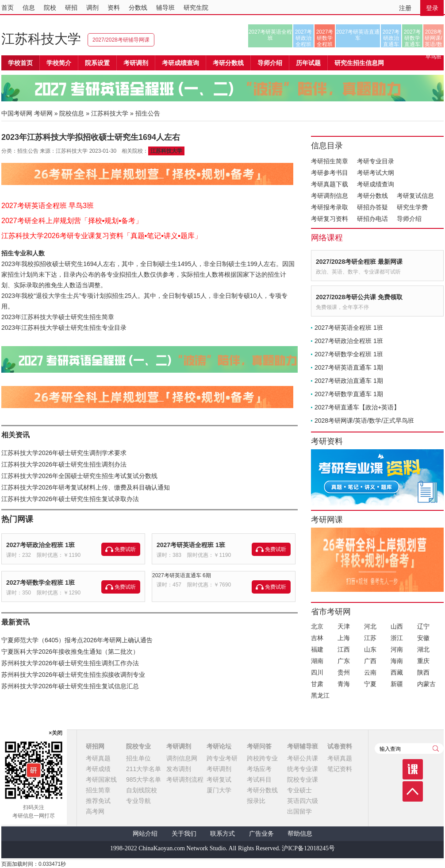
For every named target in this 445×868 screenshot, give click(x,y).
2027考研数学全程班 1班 (40, 583)
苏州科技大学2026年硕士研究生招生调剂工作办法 (70, 663)
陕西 (423, 672)
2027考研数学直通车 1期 (349, 394)
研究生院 (196, 8)
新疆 (397, 684)
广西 (370, 661)
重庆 (423, 661)
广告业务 (261, 834)
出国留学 (299, 811)
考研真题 (98, 758)
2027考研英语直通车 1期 (349, 367)
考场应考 (259, 769)
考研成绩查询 (376, 184)
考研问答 (259, 746)
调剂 (92, 8)
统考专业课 (303, 769)
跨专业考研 (222, 758)
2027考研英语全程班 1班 (191, 545)
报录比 (256, 801)
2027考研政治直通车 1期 (349, 381)
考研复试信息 (415, 196)
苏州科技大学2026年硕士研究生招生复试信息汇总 (70, 686)
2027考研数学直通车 (412, 38)
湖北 (423, 649)
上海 (344, 638)
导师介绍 (270, 63)
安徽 (423, 638)
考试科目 (259, 779)
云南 (370, 672)
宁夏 (370, 684)
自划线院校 (142, 790)
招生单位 (138, 758)
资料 (114, 8)
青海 (344, 684)
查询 (436, 748)
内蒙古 (426, 684)
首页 (8, 8)
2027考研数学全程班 (325, 38)
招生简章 (98, 790)
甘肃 (317, 684)
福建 (317, 649)
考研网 (43, 113)
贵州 (344, 672)
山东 (370, 649)
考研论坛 (219, 746)
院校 (50, 8)
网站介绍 (145, 834)
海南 (397, 661)
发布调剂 (179, 769)
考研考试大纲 (376, 173)
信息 (29, 8)
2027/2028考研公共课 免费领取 (359, 297)
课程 (413, 769)
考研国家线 (101, 779)
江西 (344, 649)
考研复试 (219, 779)
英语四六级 (303, 801)
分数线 (138, 8)
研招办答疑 (372, 207)
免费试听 (125, 549)
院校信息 (72, 113)
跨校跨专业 (262, 758)
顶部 (413, 791)
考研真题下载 (330, 184)
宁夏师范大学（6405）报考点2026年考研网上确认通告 (77, 640)
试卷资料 (340, 746)
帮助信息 (300, 834)
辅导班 (165, 8)
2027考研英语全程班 (270, 35)
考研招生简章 (330, 161)
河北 (370, 626)
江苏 (370, 638)
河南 (397, 649)
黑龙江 (320, 695)
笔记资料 (340, 769)
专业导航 (138, 801)
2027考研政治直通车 (391, 38)
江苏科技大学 (41, 39)
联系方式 (222, 834)
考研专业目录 (376, 161)
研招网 (95, 746)
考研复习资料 (330, 219)
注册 (405, 8)
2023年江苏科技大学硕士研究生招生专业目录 (64, 328)
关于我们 (184, 834)
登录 (432, 8)
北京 (317, 626)
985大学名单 (144, 779)
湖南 (317, 661)
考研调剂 (136, 63)
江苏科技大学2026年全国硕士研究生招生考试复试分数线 (79, 476)
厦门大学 (219, 790)
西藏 (397, 672)
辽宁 (423, 626)
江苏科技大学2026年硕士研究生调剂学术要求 (64, 453)
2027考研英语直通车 (358, 35)
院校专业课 (303, 779)
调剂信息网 (182, 758)
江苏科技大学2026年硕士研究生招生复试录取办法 (70, 499)
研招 (71, 8)
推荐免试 (98, 801)
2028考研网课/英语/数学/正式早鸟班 (433, 38)
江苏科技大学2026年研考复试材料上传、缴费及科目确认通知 (86, 487)
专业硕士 (299, 790)
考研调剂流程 (185, 779)
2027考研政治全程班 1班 (40, 545)
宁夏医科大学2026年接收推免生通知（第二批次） (70, 652)
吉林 (317, 638)
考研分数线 (372, 196)
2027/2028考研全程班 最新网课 (359, 262)
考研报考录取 (330, 207)
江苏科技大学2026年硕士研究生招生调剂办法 (64, 464)
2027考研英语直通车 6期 (182, 575)
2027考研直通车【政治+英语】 (357, 407)
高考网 (95, 811)
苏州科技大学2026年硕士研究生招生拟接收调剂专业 (73, 675)
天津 (344, 626)
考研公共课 (303, 758)
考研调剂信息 (330, 196)
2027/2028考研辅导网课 (121, 40)
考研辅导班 (303, 746)
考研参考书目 (330, 173)
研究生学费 (412, 207)
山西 (397, 626)
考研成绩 (98, 769)
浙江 (397, 638)
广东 (344, 661)
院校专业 (138, 746)
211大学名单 (144, 769)
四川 (317, 672)
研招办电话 (372, 219)
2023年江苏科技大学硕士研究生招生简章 (58, 317)
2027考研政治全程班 (304, 38)
